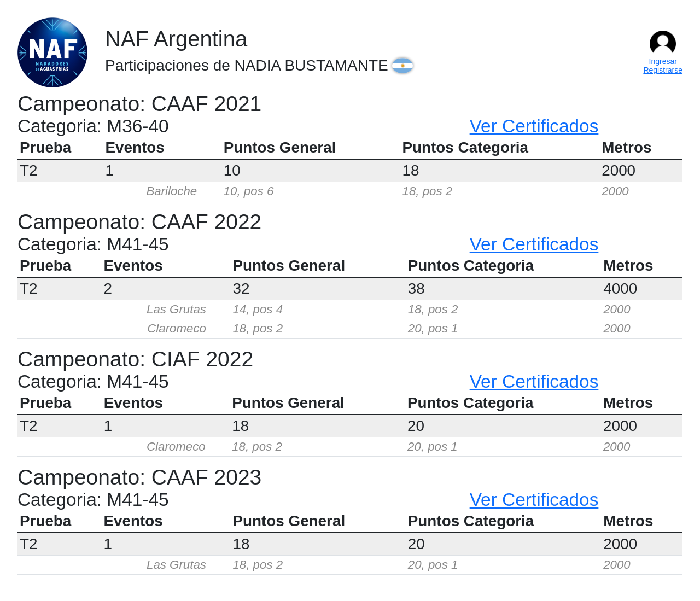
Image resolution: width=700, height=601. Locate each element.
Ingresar (663, 61)
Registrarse (663, 70)
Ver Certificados (534, 126)
